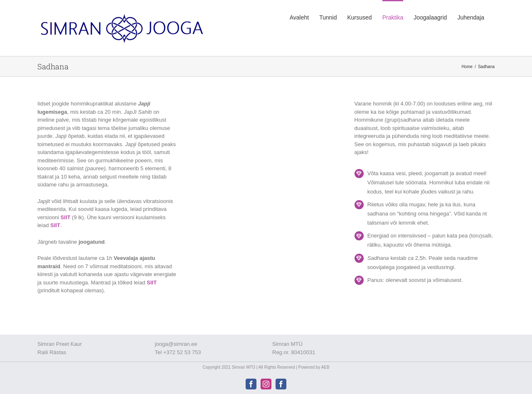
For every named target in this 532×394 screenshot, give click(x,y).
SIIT (66, 217)
